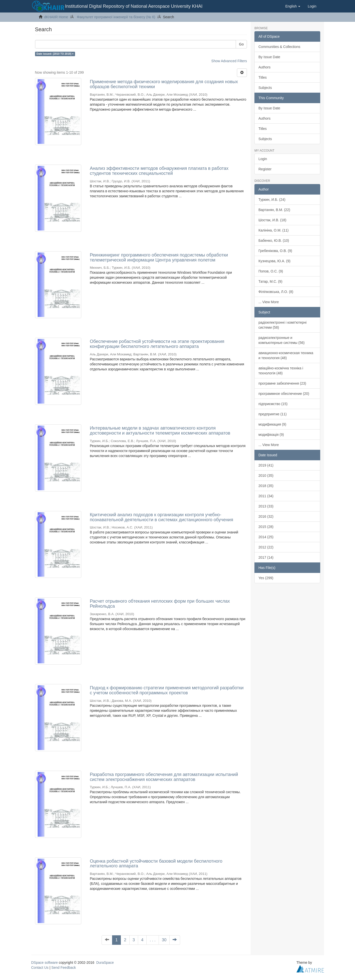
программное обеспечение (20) (284, 394)
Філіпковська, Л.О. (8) (276, 292)
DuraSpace (105, 963)
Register (265, 169)
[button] (293, 6)
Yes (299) (266, 578)
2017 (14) (266, 557)
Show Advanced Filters (229, 61)
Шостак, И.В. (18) (272, 220)
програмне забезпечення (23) (282, 383)
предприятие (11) (273, 414)
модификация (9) (272, 424)
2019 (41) (266, 465)
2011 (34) (266, 496)
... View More (269, 302)
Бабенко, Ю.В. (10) (274, 241)
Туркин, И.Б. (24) (272, 200)
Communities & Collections (279, 47)
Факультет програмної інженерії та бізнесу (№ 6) (116, 17)
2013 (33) (266, 506)
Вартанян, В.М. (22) (274, 210)
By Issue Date (269, 57)
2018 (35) (266, 486)
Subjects (265, 88)
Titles (263, 77)
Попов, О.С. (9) (271, 271)
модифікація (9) (271, 435)
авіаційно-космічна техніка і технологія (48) (281, 371)
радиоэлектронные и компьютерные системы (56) (281, 340)
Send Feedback (64, 968)
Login (263, 159)
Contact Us (40, 968)
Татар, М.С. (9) (270, 281)
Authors (264, 67)
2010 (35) (266, 476)
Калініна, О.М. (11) (273, 230)
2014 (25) (266, 537)
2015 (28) (266, 527)
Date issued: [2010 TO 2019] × (55, 54)
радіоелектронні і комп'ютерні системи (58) (282, 325)
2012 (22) (266, 547)
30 (164, 940)
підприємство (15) (273, 404)
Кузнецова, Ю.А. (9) (274, 261)
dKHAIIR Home (56, 17)
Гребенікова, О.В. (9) (275, 251)
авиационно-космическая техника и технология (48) (286, 355)
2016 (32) (266, 516)
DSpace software (45, 963)
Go (241, 44)
